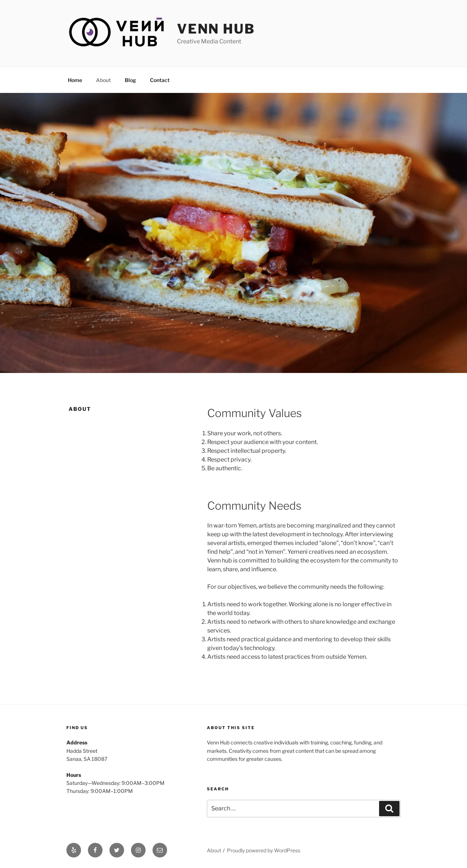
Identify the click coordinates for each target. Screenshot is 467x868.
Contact (160, 80)
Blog (130, 80)
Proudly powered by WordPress (264, 850)
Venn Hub (216, 29)
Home (75, 80)
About (103, 80)
